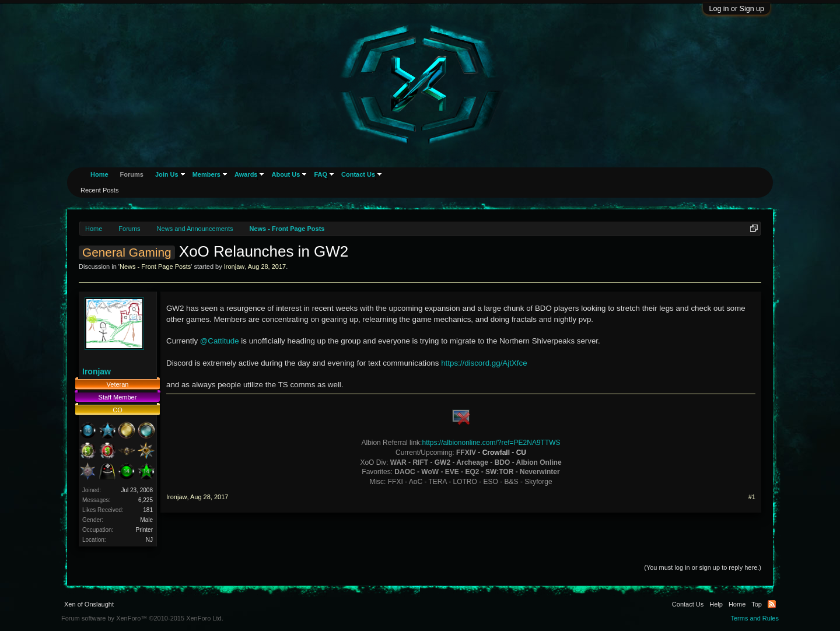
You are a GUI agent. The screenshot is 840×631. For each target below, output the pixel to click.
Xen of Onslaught (89, 604)
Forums (132, 174)
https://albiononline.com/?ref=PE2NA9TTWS (491, 443)
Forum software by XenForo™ (142, 618)
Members (206, 174)
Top (757, 604)
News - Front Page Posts (155, 267)
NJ (149, 540)
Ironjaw (234, 267)
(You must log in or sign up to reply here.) (703, 567)
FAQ (321, 174)
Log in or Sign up (736, 9)
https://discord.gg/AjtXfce (484, 363)
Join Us (167, 174)
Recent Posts (99, 190)
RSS (772, 604)
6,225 (146, 500)
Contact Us (358, 174)
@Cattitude (220, 341)
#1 (752, 497)
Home (99, 174)
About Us (286, 174)
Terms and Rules (755, 618)
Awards (246, 174)
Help (716, 604)
